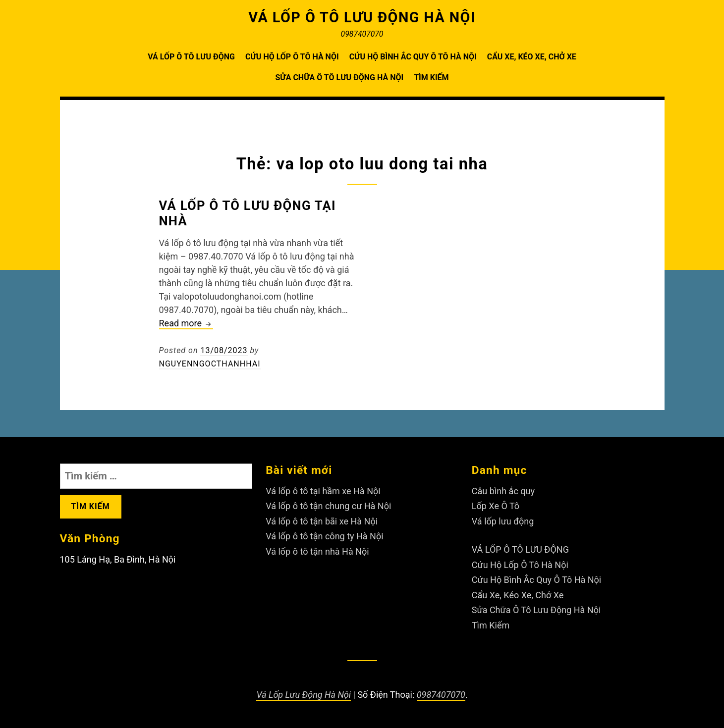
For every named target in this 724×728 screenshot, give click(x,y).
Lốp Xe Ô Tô (496, 506)
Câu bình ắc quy (503, 491)
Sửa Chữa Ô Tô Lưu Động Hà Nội (339, 78)
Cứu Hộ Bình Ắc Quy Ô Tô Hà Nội (413, 57)
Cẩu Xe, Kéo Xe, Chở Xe (532, 57)
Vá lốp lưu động (503, 521)
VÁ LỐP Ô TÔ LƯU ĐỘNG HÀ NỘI (362, 17)
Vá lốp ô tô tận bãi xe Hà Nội (322, 521)
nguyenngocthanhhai (210, 364)
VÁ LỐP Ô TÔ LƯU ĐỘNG (191, 57)
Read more (186, 324)
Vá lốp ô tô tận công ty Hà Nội (324, 536)
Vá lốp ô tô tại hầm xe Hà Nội (323, 491)
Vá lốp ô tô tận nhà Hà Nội (317, 551)
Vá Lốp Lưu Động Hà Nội (304, 695)
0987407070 (441, 695)
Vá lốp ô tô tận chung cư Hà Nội (328, 506)
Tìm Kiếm (431, 78)
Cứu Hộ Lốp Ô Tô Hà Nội (292, 57)
